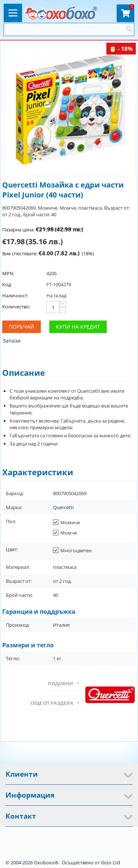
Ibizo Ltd (110, 862)
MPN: (8, 273)
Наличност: (15, 295)
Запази (12, 341)
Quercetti (63, 507)
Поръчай (22, 327)
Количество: (16, 307)
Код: (7, 284)
